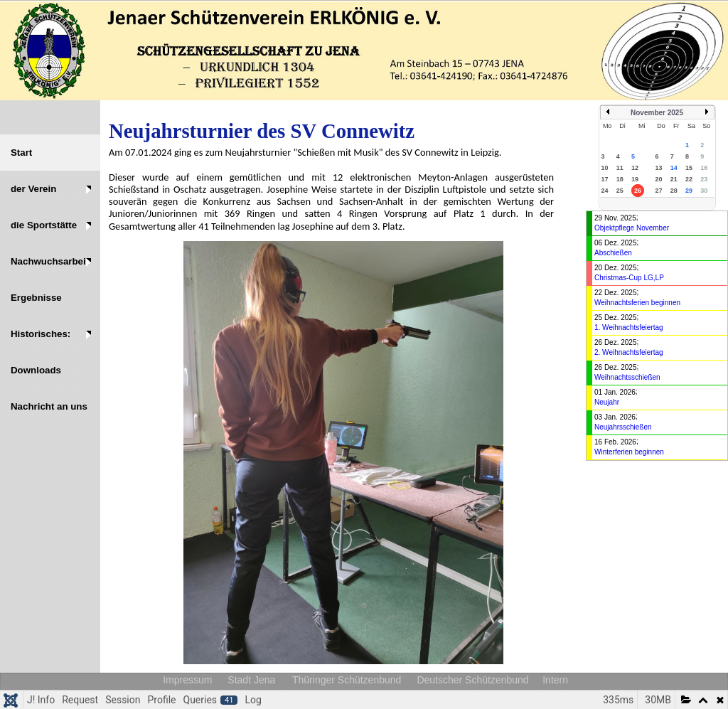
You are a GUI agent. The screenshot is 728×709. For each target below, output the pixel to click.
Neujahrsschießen (623, 427)
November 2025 (657, 113)
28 (674, 191)
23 (704, 179)
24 (605, 191)
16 (704, 168)
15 (689, 168)
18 (620, 179)
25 (620, 191)
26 (638, 191)
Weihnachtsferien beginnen (637, 303)
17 (605, 179)
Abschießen (613, 253)
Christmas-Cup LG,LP (629, 278)
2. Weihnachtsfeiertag (629, 352)
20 (658, 179)
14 (674, 168)
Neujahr (607, 402)
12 (635, 168)
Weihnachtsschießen (627, 377)
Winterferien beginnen (629, 452)
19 (635, 179)
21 (674, 179)
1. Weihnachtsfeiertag (629, 327)
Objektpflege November (632, 228)
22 (689, 179)
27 (658, 191)
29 (689, 191)
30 (704, 191)
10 (605, 168)
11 (620, 168)
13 (658, 168)
